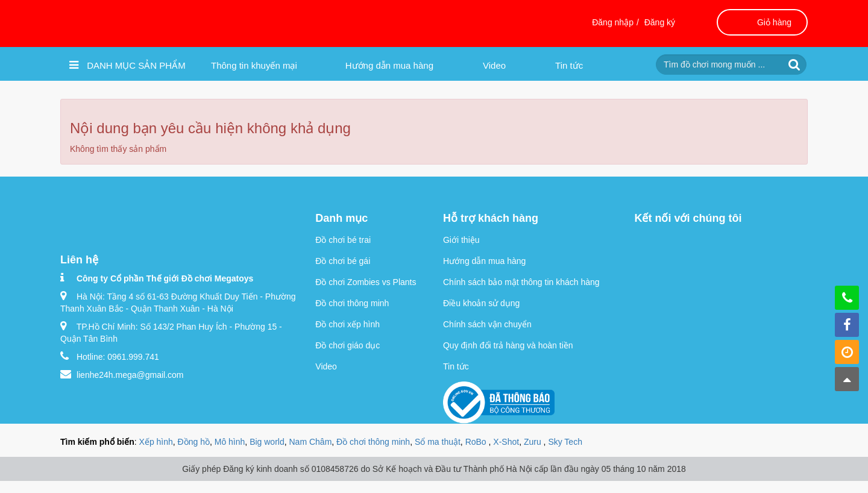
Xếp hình (156, 442)
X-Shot (506, 442)
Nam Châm (311, 442)
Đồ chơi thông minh (352, 303)
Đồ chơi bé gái (343, 261)
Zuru (534, 442)
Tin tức (569, 65)
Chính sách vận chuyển (487, 324)
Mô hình (230, 442)
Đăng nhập (613, 22)
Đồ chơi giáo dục (348, 345)
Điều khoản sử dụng (481, 303)
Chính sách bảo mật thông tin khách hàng (521, 282)
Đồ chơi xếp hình (348, 324)
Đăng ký (660, 22)
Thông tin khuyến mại (254, 65)
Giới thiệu (461, 240)
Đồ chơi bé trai (343, 240)
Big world (267, 442)
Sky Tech (565, 442)
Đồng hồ (194, 442)
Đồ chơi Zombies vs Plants (366, 282)
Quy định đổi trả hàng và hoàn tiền (508, 345)
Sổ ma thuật (438, 442)
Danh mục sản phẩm (127, 65)
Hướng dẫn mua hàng (389, 65)
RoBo (477, 442)
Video (494, 65)
